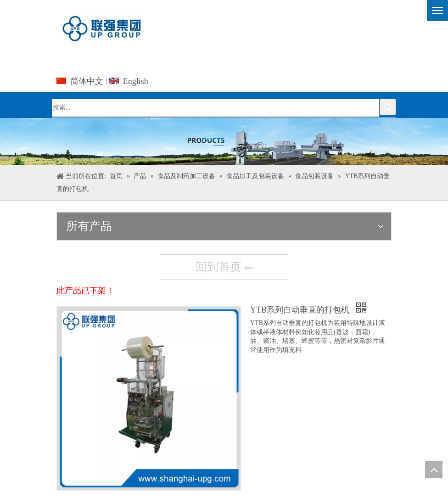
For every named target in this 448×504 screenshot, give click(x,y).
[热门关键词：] (388, 107)
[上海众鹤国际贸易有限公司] (224, 142)
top (434, 470)
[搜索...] (216, 108)
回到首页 (224, 268)
